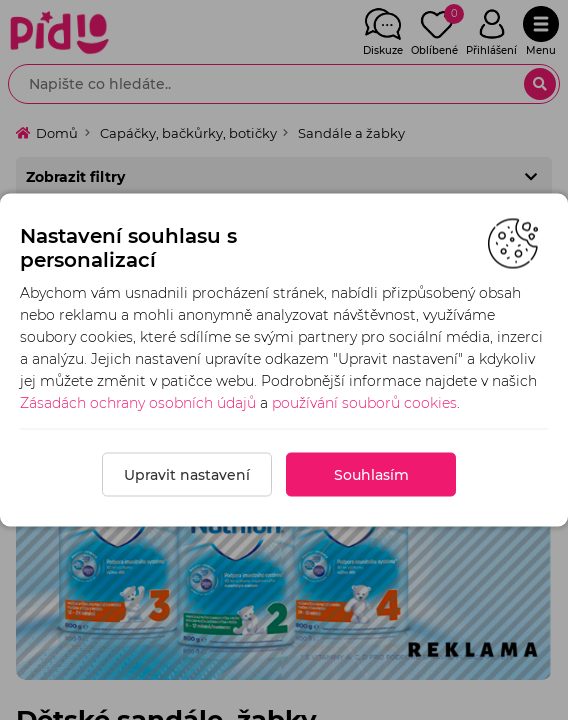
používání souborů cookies (364, 403)
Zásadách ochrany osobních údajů (138, 403)
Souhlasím (371, 475)
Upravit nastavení (187, 475)
